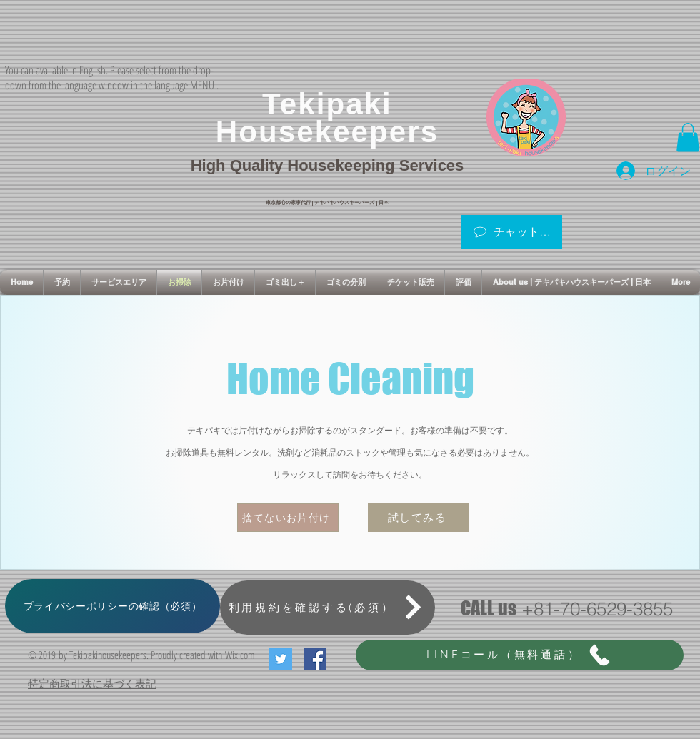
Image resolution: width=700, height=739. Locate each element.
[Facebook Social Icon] (315, 659)
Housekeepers (327, 132)
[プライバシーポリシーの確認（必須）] (112, 606)
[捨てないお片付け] (288, 518)
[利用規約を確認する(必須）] (327, 608)
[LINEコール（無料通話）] (520, 655)
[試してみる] (419, 518)
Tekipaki (327, 104)
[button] (688, 137)
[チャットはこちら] (511, 232)
